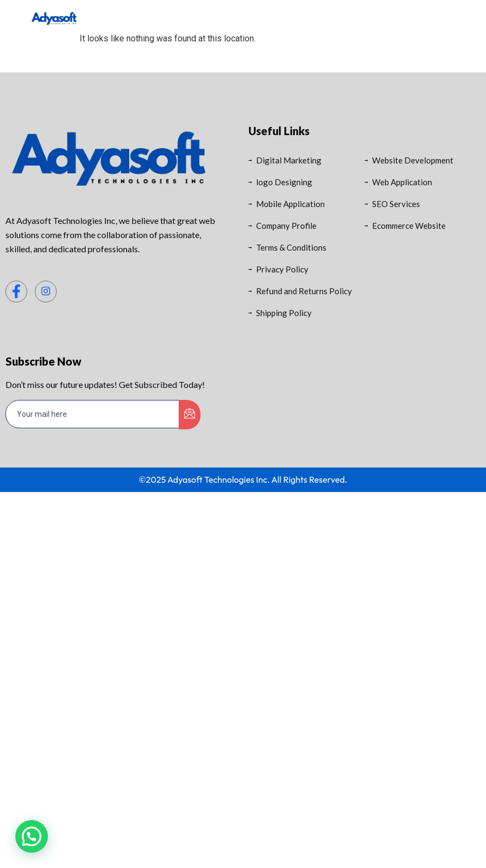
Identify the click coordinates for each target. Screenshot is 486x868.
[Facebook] (16, 292)
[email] (93, 414)
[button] (32, 836)
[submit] (190, 415)
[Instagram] (46, 292)
